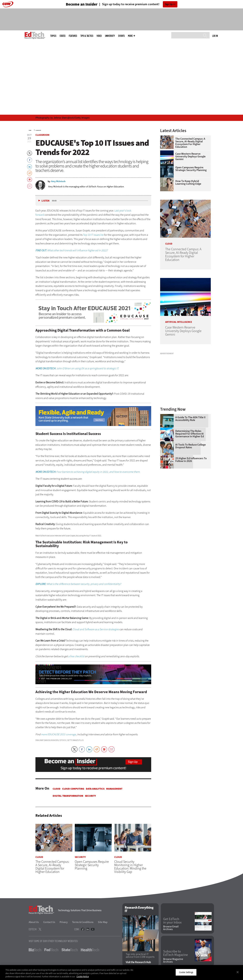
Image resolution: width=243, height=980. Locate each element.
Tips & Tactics (87, 36)
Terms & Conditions (83, 922)
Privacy (64, 922)
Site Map (103, 922)
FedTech (51, 950)
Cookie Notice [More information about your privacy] (83, 977)
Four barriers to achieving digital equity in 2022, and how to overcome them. (88, 472)
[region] (122, 972)
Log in (215, 36)
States (62, 36)
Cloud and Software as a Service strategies (96, 629)
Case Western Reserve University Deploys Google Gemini (190, 157)
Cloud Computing (73, 789)
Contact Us (49, 922)
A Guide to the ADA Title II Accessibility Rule (190, 419)
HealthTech (90, 950)
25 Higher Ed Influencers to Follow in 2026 (191, 460)
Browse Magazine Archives (173, 960)
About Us (34, 922)
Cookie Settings (186, 972)
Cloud (57, 789)
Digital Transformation (68, 796)
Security (90, 796)
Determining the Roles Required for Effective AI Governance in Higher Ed (190, 434)
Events (121, 36)
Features (73, 36)
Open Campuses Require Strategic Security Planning (191, 169)
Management (114, 789)
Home (30, 130)
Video (99, 36)
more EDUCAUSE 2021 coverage (58, 734)
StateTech (70, 950)
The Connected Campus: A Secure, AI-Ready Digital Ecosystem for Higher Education (190, 143)
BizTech (35, 950)
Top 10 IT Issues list (93, 235)
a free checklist (76, 656)
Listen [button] (45, 201)
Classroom (38, 130)
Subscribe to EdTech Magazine (175, 953)
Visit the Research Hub (138, 962)
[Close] (238, 972)
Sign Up (169, 4)
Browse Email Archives (171, 928)
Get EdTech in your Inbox (172, 921)
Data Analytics (95, 789)
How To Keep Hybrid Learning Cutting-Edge (188, 182)
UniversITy (110, 36)
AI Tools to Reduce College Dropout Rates (191, 446)
